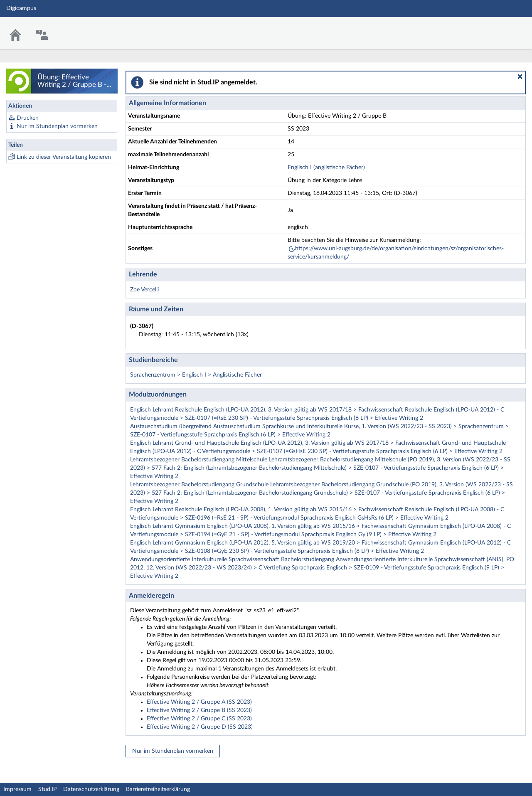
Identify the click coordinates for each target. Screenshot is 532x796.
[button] (520, 76)
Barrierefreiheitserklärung (158, 789)
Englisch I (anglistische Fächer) (326, 168)
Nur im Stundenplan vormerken (57, 126)
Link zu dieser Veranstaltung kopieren (64, 157)
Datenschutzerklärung (91, 789)
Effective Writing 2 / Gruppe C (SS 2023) (199, 719)
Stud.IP (47, 789)
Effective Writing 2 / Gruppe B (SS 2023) (199, 710)
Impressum (17, 789)
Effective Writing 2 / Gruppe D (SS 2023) (200, 727)
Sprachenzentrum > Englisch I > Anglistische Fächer (196, 375)
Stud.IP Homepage (500, 28)
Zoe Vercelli (144, 290)
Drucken (28, 118)
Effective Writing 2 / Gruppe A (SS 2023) (199, 702)
